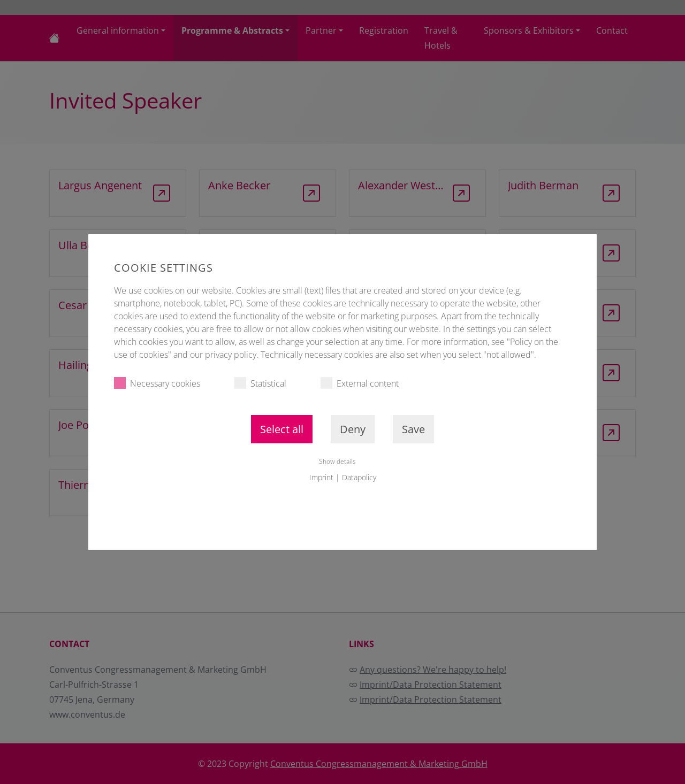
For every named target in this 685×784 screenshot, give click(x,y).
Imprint (321, 477)
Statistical (260, 383)
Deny (353, 429)
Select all (282, 429)
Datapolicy (359, 477)
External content (360, 383)
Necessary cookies (157, 383)
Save (413, 429)
